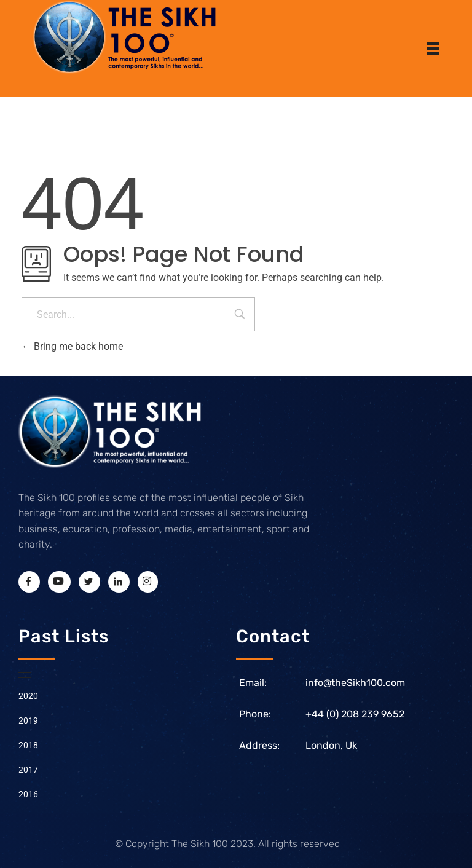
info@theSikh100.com (355, 683)
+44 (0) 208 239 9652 (355, 714)
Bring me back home (72, 346)
